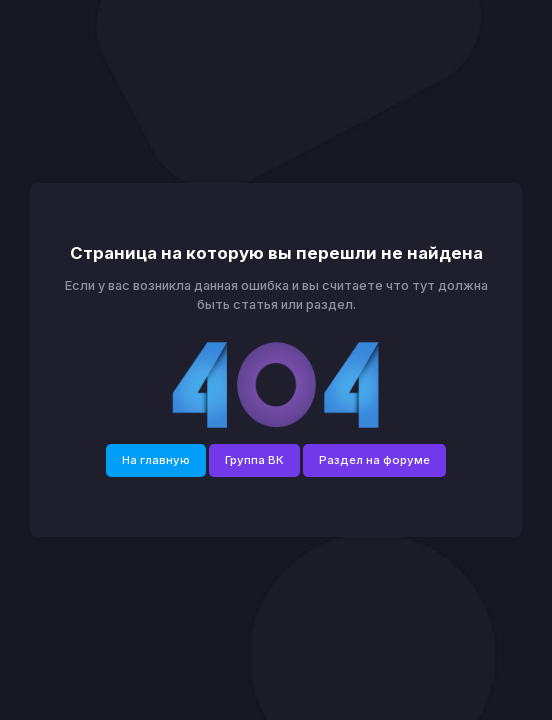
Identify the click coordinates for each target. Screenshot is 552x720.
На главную (156, 460)
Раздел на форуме (374, 460)
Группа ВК (254, 460)
